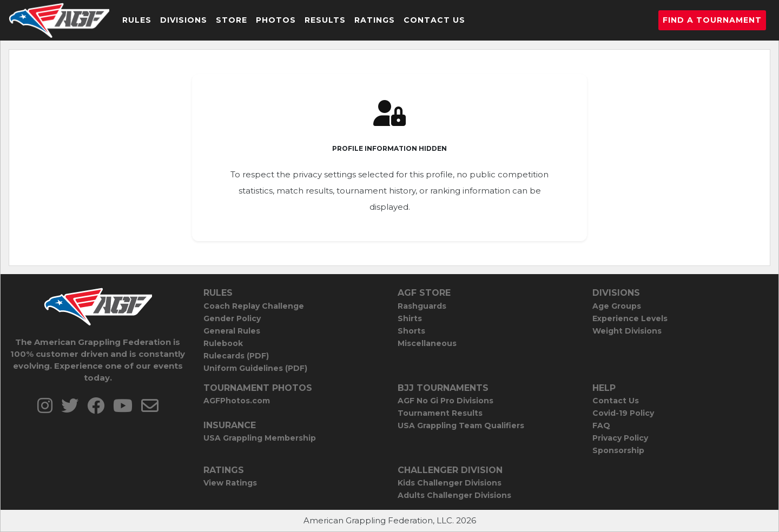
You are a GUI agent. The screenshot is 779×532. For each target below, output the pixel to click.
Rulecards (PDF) (236, 356)
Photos (276, 20)
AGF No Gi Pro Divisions (445, 401)
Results (325, 20)
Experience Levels (630, 318)
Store (232, 20)
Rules (137, 20)
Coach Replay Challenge (254, 306)
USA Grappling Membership (260, 438)
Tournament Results (440, 413)
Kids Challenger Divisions (450, 483)
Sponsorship (618, 450)
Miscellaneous (427, 343)
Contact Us (434, 20)
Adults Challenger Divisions (454, 495)
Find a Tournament (712, 20)
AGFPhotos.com (237, 401)
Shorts (411, 331)
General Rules (232, 331)
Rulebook (223, 343)
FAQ (601, 425)
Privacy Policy (620, 438)
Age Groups (617, 306)
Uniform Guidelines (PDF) (255, 368)
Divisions (184, 20)
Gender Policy (232, 318)
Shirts (410, 318)
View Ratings (230, 483)
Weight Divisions (627, 331)
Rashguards (422, 306)
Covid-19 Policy (623, 413)
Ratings (375, 20)
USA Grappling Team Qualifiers (461, 425)
